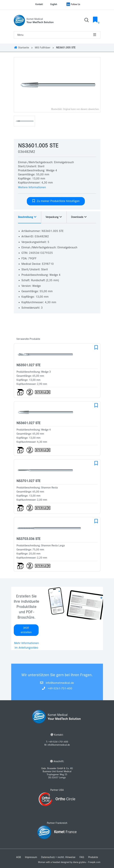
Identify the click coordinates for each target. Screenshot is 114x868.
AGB (19, 857)
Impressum (31, 857)
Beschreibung (27, 217)
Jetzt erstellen (26, 630)
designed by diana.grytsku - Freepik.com (81, 862)
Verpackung (54, 217)
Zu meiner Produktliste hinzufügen (56, 201)
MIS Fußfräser (43, 48)
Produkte (93, 857)
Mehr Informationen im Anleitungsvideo (26, 645)
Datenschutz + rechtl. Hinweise (58, 857)
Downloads (79, 217)
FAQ (82, 857)
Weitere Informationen (32, 187)
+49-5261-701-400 (60, 689)
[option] (57, 85)
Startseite (21, 48)
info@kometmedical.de (60, 683)
